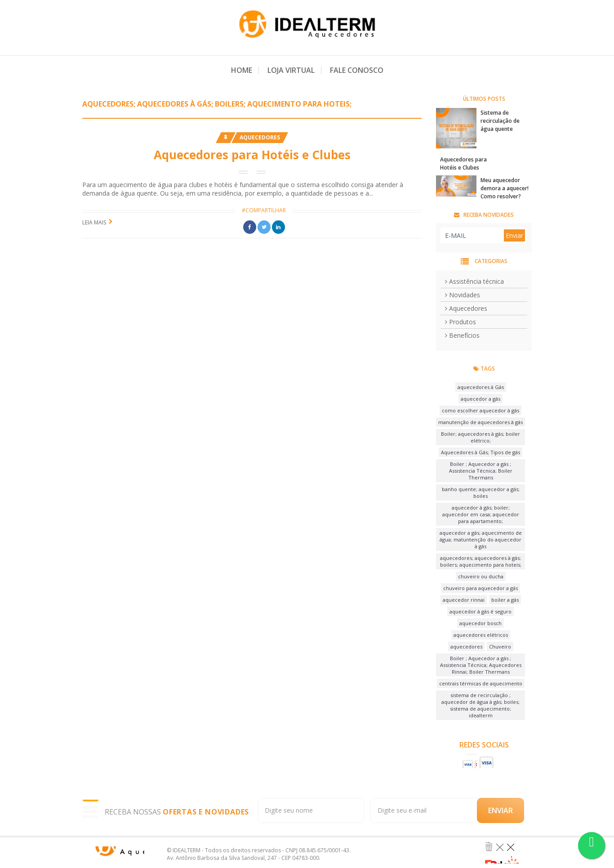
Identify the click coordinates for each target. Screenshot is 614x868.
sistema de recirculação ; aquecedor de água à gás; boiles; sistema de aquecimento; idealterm (481, 705)
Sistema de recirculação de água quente (500, 121)
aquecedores (466, 647)
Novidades (463, 295)
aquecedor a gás (481, 399)
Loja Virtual (291, 70)
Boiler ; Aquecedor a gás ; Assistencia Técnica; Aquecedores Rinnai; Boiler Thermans (481, 665)
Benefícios (462, 335)
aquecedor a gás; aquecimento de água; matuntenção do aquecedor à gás (481, 539)
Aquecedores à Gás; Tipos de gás (481, 452)
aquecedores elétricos (481, 635)
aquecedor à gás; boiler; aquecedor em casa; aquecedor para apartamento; (481, 514)
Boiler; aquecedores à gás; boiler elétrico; (481, 437)
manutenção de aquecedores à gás (481, 422)
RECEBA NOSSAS (177, 812)
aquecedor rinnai (464, 600)
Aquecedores (260, 137)
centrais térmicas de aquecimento (481, 683)
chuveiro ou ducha (481, 576)
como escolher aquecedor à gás (481, 410)
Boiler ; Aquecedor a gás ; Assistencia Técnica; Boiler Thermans (481, 471)
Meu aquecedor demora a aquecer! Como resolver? (505, 188)
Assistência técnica (474, 281)
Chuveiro (500, 647)
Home (242, 70)
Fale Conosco (357, 70)
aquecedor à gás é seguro (481, 611)
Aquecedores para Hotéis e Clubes (252, 155)
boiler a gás (505, 600)
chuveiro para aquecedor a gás (481, 588)
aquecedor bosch (481, 623)
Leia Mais (94, 222)
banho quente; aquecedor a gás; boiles (481, 492)
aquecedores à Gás (481, 387)
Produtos (460, 322)
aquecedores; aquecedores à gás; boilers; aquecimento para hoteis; (481, 561)
